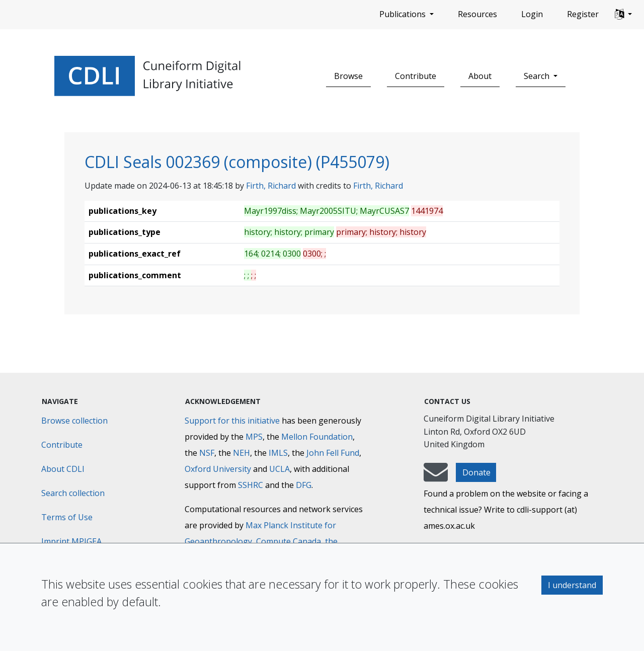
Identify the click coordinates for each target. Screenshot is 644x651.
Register (583, 14)
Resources (477, 14)
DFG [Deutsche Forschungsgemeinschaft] (304, 485)
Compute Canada (289, 541)
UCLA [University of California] (279, 469)
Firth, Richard (271, 186)
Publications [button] (404, 14)
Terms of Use (67, 517)
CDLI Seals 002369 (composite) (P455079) (237, 162)
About (480, 76)
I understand (572, 585)
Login (532, 14)
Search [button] (538, 76)
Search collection (73, 493)
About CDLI (63, 469)
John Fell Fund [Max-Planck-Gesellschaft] (333, 453)
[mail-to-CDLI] (436, 477)
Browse (348, 76)
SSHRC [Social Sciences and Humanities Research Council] (251, 485)
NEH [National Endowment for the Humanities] (242, 453)
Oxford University (218, 469)
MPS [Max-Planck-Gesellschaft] (254, 437)
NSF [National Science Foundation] (207, 453)
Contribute (416, 76)
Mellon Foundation (317, 437)
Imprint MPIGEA (71, 541)
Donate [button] (476, 472)
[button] (623, 15)
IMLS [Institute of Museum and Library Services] (278, 453)
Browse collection (74, 421)
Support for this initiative (232, 421)
